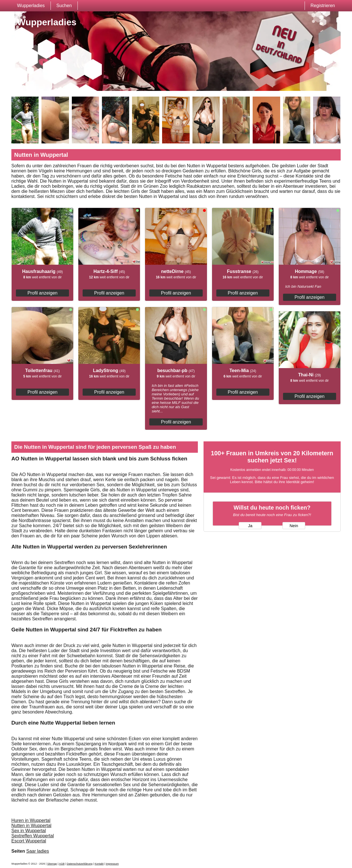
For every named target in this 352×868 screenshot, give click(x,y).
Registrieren (323, 6)
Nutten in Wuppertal (31, 826)
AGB (62, 864)
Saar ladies (37, 851)
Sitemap (52, 864)
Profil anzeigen (43, 293)
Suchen (64, 6)
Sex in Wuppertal (29, 831)
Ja (250, 526)
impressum (112, 864)
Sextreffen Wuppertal (33, 836)
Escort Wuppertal (29, 841)
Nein (294, 526)
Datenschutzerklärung (80, 864)
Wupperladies (31, 6)
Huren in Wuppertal (31, 820)
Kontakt (99, 864)
